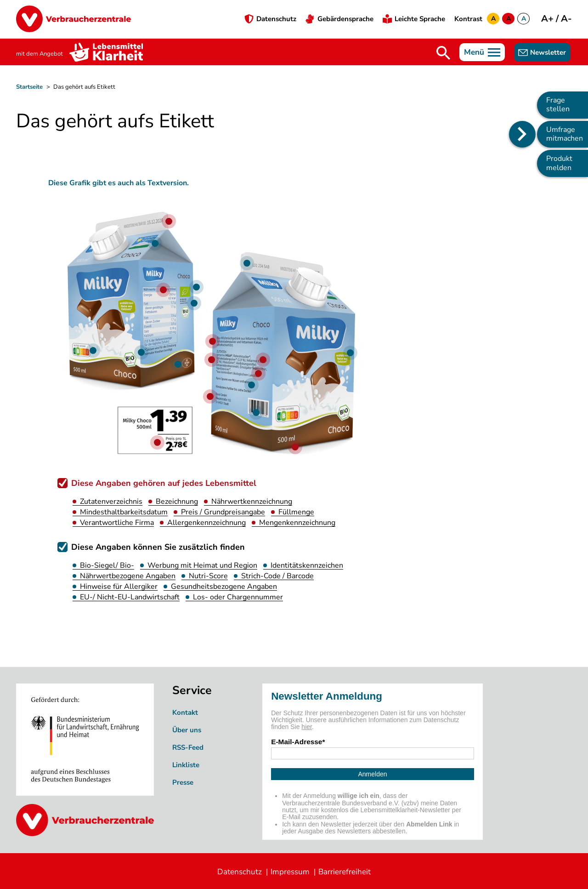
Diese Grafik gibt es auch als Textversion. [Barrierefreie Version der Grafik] (119, 183)
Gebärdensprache (345, 19)
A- (566, 19)
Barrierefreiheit (345, 872)
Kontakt (185, 712)
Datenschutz (276, 19)
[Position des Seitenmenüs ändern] (522, 134)
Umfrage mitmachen (565, 134)
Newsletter (548, 52)
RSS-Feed (188, 747)
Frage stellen (558, 105)
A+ (548, 19)
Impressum (290, 872)
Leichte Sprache (420, 19)
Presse (183, 782)
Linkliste (186, 765)
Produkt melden (559, 163)
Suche (443, 53)
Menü (474, 52)
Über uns (187, 730)
